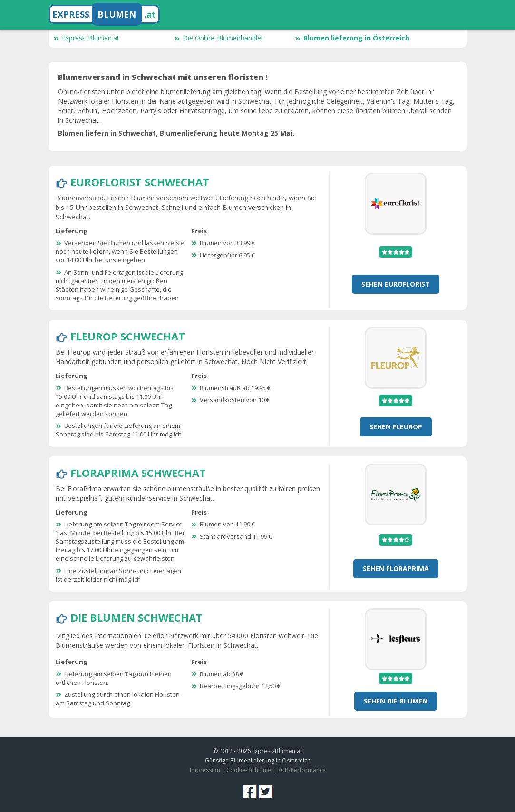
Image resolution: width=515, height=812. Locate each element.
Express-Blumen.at (86, 38)
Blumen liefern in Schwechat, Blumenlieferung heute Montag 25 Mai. (176, 133)
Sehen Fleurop (396, 427)
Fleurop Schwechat (128, 336)
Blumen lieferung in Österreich (352, 38)
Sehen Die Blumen (396, 701)
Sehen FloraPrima (396, 569)
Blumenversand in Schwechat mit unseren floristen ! (163, 77)
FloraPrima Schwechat (138, 473)
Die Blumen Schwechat (136, 617)
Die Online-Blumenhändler (219, 38)
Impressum (205, 770)
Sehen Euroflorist (396, 284)
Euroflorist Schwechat (140, 182)
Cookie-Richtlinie (249, 770)
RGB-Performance (301, 770)
